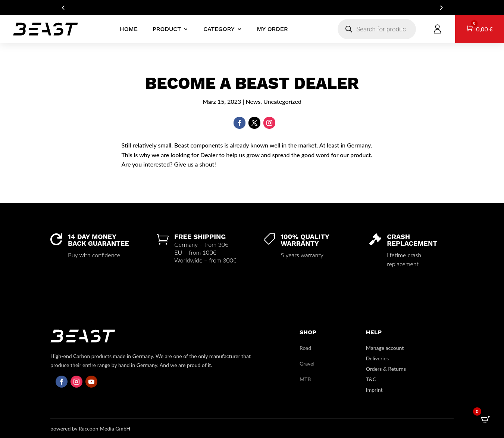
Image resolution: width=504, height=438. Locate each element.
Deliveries (377, 358)
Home (129, 29)
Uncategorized (282, 101)
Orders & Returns (386, 369)
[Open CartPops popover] (485, 419)
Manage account (385, 348)
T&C (371, 379)
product (167, 29)
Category (219, 29)
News (253, 101)
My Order (273, 29)
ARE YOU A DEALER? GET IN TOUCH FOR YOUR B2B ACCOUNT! (252, 7)
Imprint (374, 390)
